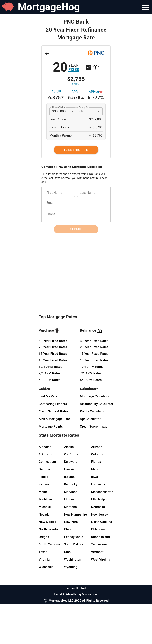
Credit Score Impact (94, 426)
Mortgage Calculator (95, 396)
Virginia (44, 559)
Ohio (67, 529)
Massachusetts (102, 492)
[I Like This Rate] (76, 150)
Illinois (43, 477)
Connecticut (47, 462)
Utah (67, 552)
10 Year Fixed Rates (53, 360)
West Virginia (101, 559)
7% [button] (81, 111)
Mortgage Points (51, 426)
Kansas (44, 484)
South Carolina (49, 544)
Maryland (71, 492)
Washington (72, 559)
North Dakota (48, 529)
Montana (70, 507)
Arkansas (45, 454)
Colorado (98, 454)
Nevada (44, 514)
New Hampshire (75, 514)
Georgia (44, 469)
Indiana (69, 477)
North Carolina (102, 522)
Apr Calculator (90, 419)
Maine (43, 492)
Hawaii (69, 469)
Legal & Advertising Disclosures (76, 594)
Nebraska (98, 507)
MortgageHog (49, 7)
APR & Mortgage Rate (54, 419)
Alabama (45, 447)
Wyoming (71, 567)
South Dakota (74, 544)
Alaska (69, 447)
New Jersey (99, 514)
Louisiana (98, 484)
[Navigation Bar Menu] (146, 7)
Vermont (97, 552)
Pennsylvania (74, 537)
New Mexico (47, 522)
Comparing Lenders (53, 404)
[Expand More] (90, 127)
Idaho (95, 469)
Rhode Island (100, 537)
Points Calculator (92, 411)
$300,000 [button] (59, 111)
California (71, 454)
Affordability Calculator (97, 404)
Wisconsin (46, 567)
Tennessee (99, 544)
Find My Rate (48, 396)
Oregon (44, 537)
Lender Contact (76, 588)
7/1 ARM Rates (49, 373)
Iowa (95, 477)
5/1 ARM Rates (49, 380)
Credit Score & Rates (53, 411)
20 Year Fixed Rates (53, 347)
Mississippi (99, 499)
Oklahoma (98, 529)
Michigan (45, 499)
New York (71, 522)
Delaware (71, 462)
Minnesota (72, 499)
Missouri (45, 507)
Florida (96, 462)
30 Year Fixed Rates (53, 341)
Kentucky (71, 484)
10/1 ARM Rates (50, 367)
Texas (43, 552)
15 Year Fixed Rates (53, 354)
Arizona (97, 447)
